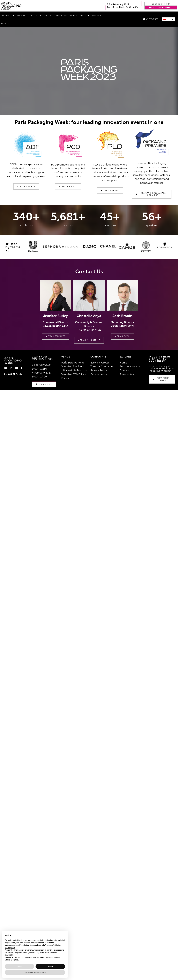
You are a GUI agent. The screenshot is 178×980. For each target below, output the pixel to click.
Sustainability (24, 15)
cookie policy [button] (10, 948)
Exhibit (85, 15)
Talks (47, 15)
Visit (38, 15)
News (5, 23)
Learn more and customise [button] (35, 972)
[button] (161, 4)
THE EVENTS (8, 15)
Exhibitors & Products (65, 15)
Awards (97, 15)
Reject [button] (20, 966)
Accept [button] (50, 966)
